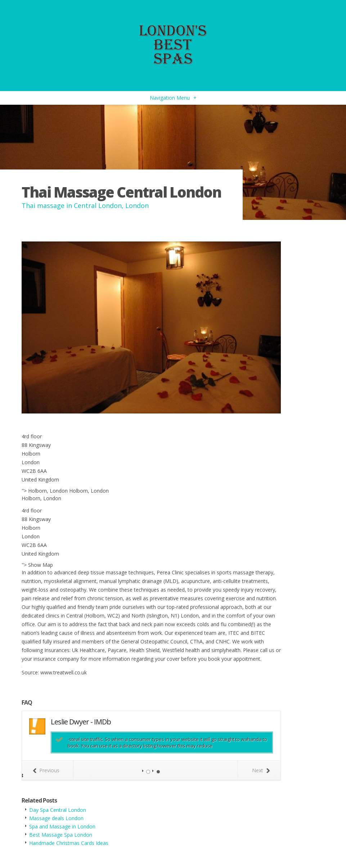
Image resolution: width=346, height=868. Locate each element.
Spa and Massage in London (62, 826)
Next (261, 770)
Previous (46, 770)
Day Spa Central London (58, 810)
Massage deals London (56, 818)
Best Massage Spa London (61, 835)
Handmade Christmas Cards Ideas (69, 843)
